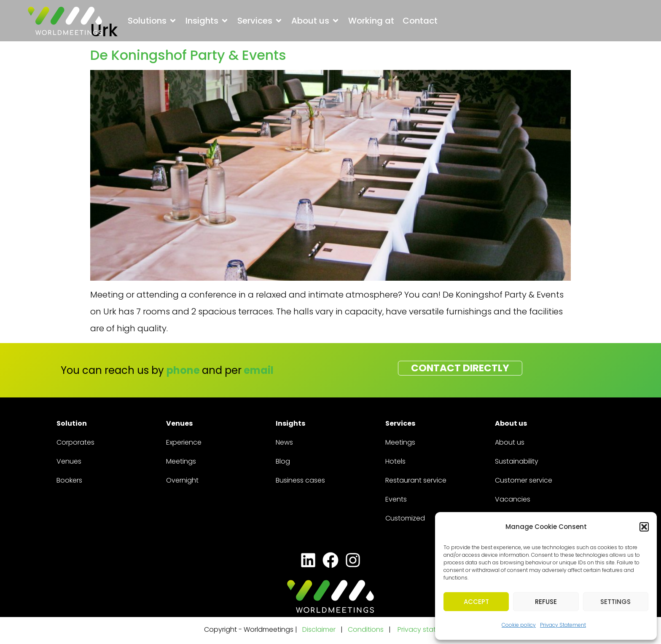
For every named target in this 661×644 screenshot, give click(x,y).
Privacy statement (427, 629)
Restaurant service (416, 480)
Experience (184, 442)
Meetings (181, 461)
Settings (615, 602)
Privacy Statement (563, 625)
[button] (644, 527)
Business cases (300, 480)
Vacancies (513, 499)
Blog (283, 461)
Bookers (69, 480)
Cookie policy (519, 625)
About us (510, 442)
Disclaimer (319, 629)
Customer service (524, 480)
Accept (476, 602)
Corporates (75, 442)
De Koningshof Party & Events (188, 55)
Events (396, 499)
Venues (69, 461)
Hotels (395, 461)
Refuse (546, 602)
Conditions (367, 629)
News (284, 442)
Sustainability (517, 461)
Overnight (182, 480)
